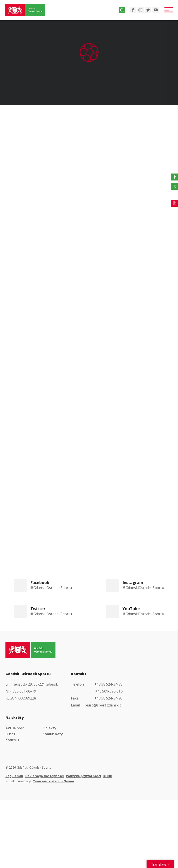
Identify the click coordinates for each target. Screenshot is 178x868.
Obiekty (49, 728)
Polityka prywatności (84, 776)
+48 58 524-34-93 (108, 698)
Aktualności (15, 728)
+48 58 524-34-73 (108, 684)
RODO (108, 776)
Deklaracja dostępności (45, 776)
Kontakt (12, 740)
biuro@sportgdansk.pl (104, 705)
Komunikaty (53, 734)
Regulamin (14, 776)
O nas (10, 734)
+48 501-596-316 (109, 691)
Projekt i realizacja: (40, 781)
